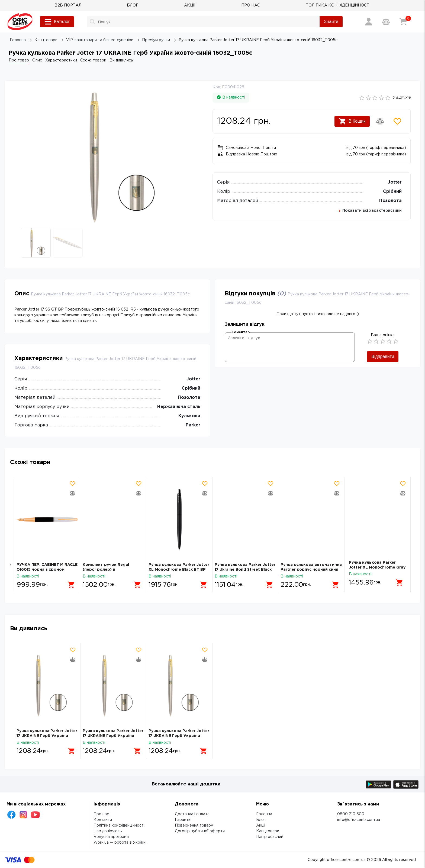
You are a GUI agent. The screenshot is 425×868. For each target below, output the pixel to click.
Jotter (395, 182)
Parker (193, 425)
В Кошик (352, 121)
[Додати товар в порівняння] (380, 121)
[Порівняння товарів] (386, 22)
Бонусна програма (111, 837)
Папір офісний (270, 837)
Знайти (331, 22)
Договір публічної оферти (200, 831)
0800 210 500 (351, 814)
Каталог (57, 22)
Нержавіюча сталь (179, 407)
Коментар (241, 332)
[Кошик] (403, 22)
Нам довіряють (108, 831)
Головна (264, 814)
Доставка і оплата (192, 814)
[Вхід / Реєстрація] (369, 22)
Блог (261, 820)
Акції (261, 825)
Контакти (103, 820)
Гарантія (183, 820)
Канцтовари (268, 831)
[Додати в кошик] (69, 583)
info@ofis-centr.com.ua (359, 820)
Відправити (383, 356)
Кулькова (189, 416)
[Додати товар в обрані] (397, 121)
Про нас (101, 814)
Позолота (390, 201)
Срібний (392, 192)
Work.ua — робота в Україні (120, 843)
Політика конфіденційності (119, 825)
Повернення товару (194, 825)
